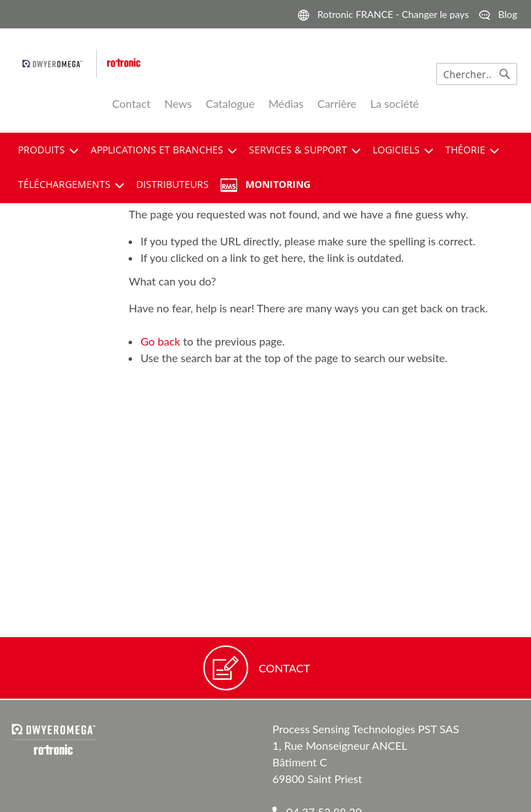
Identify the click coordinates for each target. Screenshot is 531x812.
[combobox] (477, 74)
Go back (160, 341)
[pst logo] (59, 64)
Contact (131, 103)
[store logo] (155, 64)
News (178, 103)
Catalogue (230, 103)
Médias (286, 103)
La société (395, 103)
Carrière (337, 103)
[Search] (505, 74)
